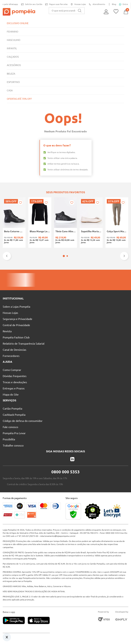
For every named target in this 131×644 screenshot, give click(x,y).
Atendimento (97, 4)
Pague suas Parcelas (55, 4)
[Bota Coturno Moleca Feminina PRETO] (14, 223)
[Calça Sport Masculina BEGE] (117, 223)
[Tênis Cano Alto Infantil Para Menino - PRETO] (65, 223)
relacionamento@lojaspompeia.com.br (67, 536)
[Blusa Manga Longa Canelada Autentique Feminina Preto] (40, 223)
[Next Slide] (124, 256)
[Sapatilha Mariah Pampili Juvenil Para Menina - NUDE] (91, 223)
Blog (112, 4)
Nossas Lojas (78, 4)
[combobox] (67, 11)
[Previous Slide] (7, 256)
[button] (64, 256)
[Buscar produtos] (80, 11)
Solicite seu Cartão (30, 4)
